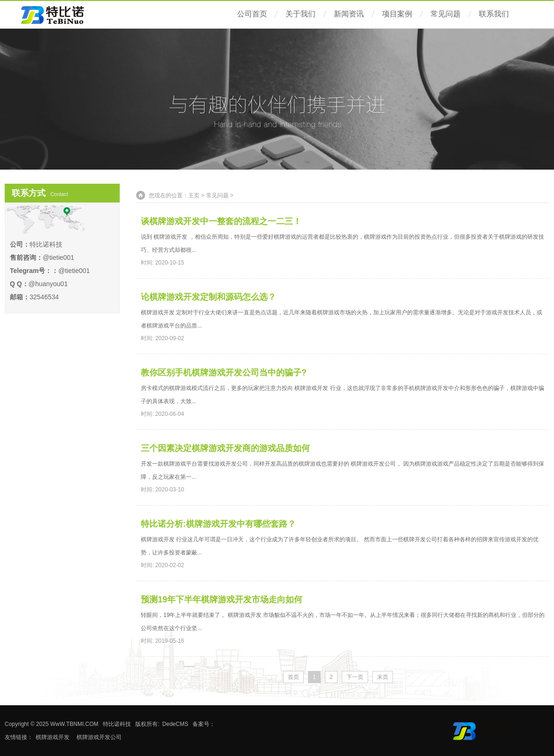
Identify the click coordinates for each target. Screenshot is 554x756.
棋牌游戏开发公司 (99, 737)
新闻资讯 (349, 14)
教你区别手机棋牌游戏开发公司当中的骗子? (224, 373)
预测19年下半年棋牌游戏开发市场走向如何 (222, 600)
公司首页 (252, 14)
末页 (383, 677)
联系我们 (494, 14)
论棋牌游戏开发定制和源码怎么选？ (208, 297)
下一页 (355, 677)
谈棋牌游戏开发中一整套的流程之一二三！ (221, 221)
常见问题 (446, 14)
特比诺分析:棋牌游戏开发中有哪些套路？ (218, 524)
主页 (194, 195)
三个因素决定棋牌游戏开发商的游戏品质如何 (225, 448)
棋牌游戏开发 (53, 737)
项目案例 (397, 14)
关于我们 (300, 14)
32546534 (44, 297)
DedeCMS (175, 724)
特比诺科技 (117, 724)
